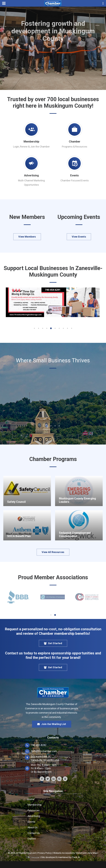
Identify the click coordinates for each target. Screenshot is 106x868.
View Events (79, 237)
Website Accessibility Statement (70, 853)
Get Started (53, 643)
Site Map (93, 853)
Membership (31, 142)
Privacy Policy (45, 853)
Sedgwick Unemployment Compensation (75, 535)
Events (75, 175)
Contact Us (34, 833)
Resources (34, 810)
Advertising (31, 175)
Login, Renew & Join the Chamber (31, 147)
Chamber (75, 142)
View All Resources (53, 552)
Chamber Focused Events (75, 180)
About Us (33, 827)
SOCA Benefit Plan (19, 536)
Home (31, 799)
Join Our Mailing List (52, 724)
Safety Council (16, 502)
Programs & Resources (75, 147)
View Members (27, 237)
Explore (32, 839)
